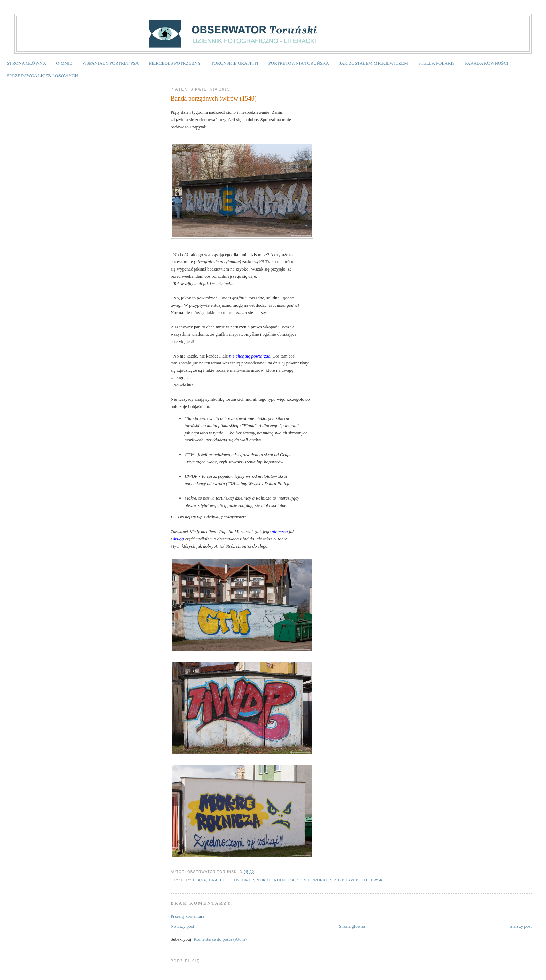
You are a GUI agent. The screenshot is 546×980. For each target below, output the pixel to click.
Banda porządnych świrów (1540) (214, 99)
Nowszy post (182, 926)
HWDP (248, 880)
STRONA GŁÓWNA (26, 63)
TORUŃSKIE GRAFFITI (235, 63)
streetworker (314, 880)
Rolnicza (284, 880)
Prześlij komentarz (188, 916)
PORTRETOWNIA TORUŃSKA (299, 63)
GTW (235, 880)
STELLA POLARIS (436, 63)
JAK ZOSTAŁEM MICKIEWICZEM (374, 63)
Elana (200, 880)
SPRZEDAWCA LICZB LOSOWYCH (42, 75)
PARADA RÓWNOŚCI (486, 63)
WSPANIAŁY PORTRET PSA (110, 63)
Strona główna (352, 926)
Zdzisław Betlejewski (359, 880)
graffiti (218, 880)
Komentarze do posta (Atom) (220, 939)
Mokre (264, 880)
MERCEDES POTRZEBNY (175, 63)
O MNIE (64, 63)
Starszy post (521, 926)
